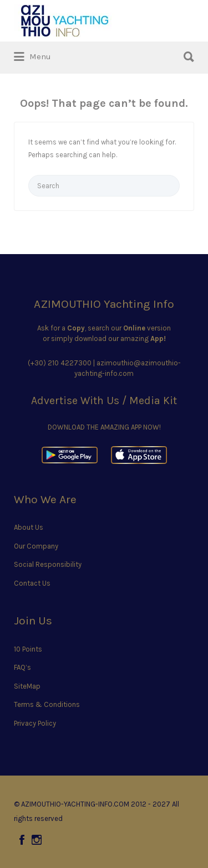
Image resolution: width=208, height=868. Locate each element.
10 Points (28, 649)
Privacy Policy (35, 723)
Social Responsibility (48, 564)
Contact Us (32, 583)
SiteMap (27, 686)
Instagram (37, 840)
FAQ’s (22, 667)
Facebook (22, 840)
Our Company (36, 546)
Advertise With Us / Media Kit (104, 401)
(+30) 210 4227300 (60, 363)
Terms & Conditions (47, 704)
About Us (29, 527)
